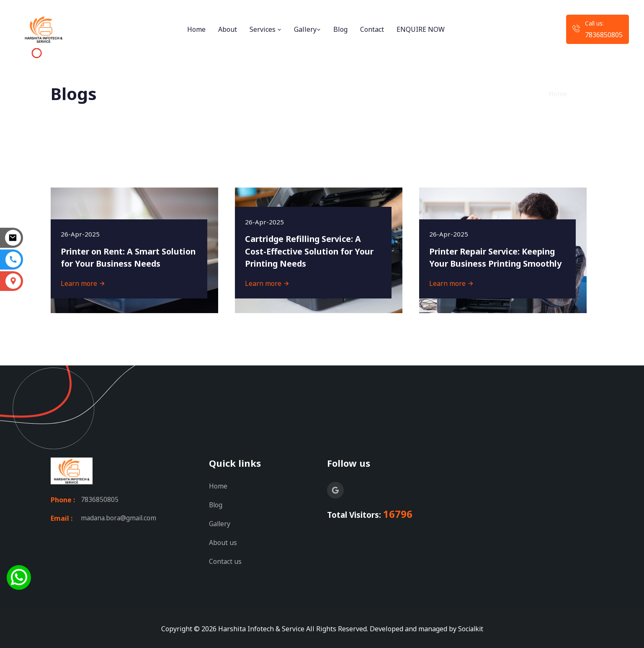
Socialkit (471, 627)
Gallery (307, 29)
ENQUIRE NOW (421, 29)
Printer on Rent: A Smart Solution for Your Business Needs (117, 251)
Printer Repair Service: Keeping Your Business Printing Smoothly (494, 251)
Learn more (84, 283)
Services (265, 29)
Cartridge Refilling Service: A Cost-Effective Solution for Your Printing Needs (312, 251)
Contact (372, 29)
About (228, 29)
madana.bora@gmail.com (120, 518)
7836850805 (604, 35)
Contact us (225, 560)
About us (223, 541)
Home (196, 29)
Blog (340, 29)
